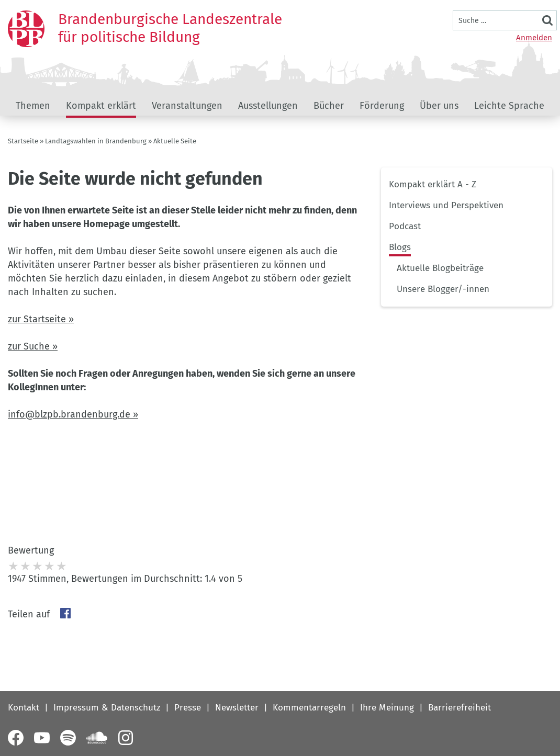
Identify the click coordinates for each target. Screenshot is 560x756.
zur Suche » (33, 346)
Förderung (382, 106)
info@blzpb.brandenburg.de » (73, 414)
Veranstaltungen (187, 106)
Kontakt (24, 708)
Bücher (329, 106)
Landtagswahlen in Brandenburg (96, 141)
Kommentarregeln (309, 708)
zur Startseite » (41, 319)
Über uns (439, 106)
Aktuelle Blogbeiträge (440, 268)
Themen (33, 106)
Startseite (23, 141)
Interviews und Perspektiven (446, 205)
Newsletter (237, 708)
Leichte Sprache (509, 106)
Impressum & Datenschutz (107, 708)
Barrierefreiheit (460, 708)
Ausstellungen (268, 106)
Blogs (400, 247)
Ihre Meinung (387, 708)
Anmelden (534, 38)
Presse (188, 708)
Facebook (65, 613)
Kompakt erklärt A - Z (433, 184)
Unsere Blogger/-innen (443, 289)
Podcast (405, 226)
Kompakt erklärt (101, 106)
